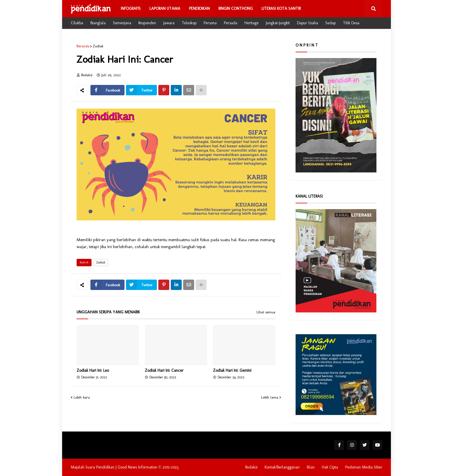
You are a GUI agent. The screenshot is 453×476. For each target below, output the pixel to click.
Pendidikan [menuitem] (199, 9)
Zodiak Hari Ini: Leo (93, 370)
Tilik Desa (351, 23)
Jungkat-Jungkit (278, 23)
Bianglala (98, 23)
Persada (231, 23)
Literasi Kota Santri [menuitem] (281, 9)
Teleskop (189, 23)
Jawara (169, 23)
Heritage (251, 23)
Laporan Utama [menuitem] (165, 9)
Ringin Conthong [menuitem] (236, 9)
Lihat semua (266, 312)
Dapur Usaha (308, 23)
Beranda (83, 46)
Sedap (331, 23)
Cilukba (77, 23)
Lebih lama (270, 397)
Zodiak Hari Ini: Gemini (232, 370)
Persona (210, 23)
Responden (147, 23)
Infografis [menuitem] (131, 9)
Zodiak (98, 46)
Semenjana (122, 23)
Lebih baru (82, 397)
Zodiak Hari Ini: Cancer (164, 370)
